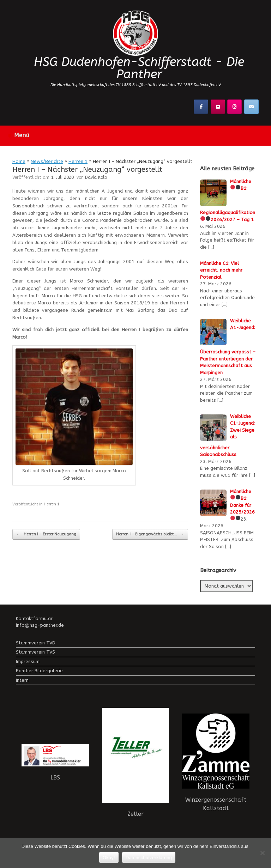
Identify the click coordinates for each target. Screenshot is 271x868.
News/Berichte (47, 161)
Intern (22, 680)
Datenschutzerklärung (149, 858)
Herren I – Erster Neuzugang (46, 535)
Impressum (28, 661)
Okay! (109, 858)
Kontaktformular (34, 618)
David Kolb (96, 177)
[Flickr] (218, 107)
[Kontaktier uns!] (251, 107)
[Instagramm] (234, 107)
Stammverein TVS (35, 652)
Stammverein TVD (36, 643)
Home (19, 161)
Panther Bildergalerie (39, 671)
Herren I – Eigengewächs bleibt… (150, 535)
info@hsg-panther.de (40, 625)
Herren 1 (78, 161)
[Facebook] (201, 107)
